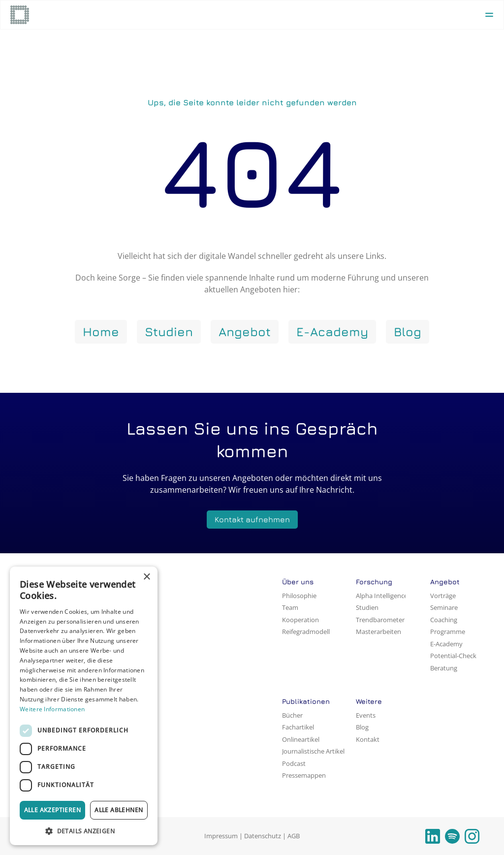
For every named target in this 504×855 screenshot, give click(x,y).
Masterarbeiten (378, 632)
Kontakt (368, 739)
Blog (362, 727)
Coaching (444, 620)
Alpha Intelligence (382, 596)
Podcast (294, 763)
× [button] (146, 577)
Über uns (298, 582)
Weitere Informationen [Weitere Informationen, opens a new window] (52, 709)
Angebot (445, 582)
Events (366, 715)
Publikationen (306, 701)
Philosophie (299, 596)
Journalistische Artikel (313, 751)
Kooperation (300, 620)
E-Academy (446, 644)
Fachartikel (298, 727)
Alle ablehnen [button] (119, 810)
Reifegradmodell (306, 632)
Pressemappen (304, 775)
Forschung (374, 582)
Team (290, 607)
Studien (367, 607)
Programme (448, 632)
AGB (294, 836)
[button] (84, 831)
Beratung (444, 668)
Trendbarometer (380, 620)
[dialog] (84, 706)
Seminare (444, 607)
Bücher (292, 715)
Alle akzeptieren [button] (52, 810)
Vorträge (443, 596)
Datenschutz (263, 836)
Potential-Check (453, 656)
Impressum (221, 836)
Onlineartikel (301, 739)
